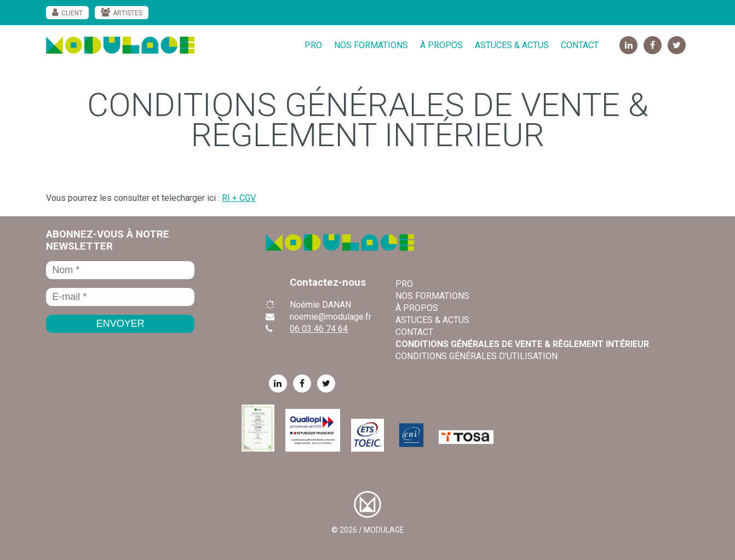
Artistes (128, 13)
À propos (441, 45)
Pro (313, 45)
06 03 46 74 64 (319, 329)
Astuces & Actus (512, 45)
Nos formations (371, 45)
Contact (580, 45)
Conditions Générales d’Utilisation (476, 356)
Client (72, 13)
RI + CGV (239, 198)
